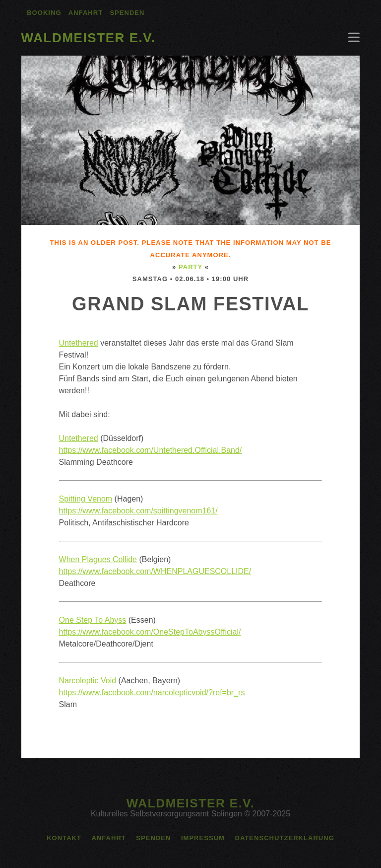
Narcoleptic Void (88, 681)
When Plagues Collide (98, 559)
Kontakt (64, 838)
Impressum (203, 838)
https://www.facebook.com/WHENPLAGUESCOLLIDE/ (155, 571)
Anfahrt (86, 13)
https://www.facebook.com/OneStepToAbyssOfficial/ (150, 632)
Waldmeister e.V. (89, 38)
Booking (44, 13)
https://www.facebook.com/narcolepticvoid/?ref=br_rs (152, 692)
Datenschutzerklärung (284, 838)
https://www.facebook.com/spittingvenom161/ (138, 511)
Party (190, 267)
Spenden (127, 13)
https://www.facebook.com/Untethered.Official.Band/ (151, 450)
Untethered (79, 343)
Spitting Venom (86, 499)
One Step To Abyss (93, 620)
